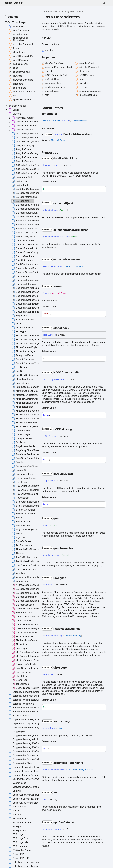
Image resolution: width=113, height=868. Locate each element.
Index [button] (46, 38)
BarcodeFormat (60, 293)
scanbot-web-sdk (14, 3)
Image (61, 728)
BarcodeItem (78, 12)
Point (62, 210)
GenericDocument (74, 267)
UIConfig (65, 12)
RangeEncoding (73, 636)
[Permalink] (60, 114)
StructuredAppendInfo (81, 770)
